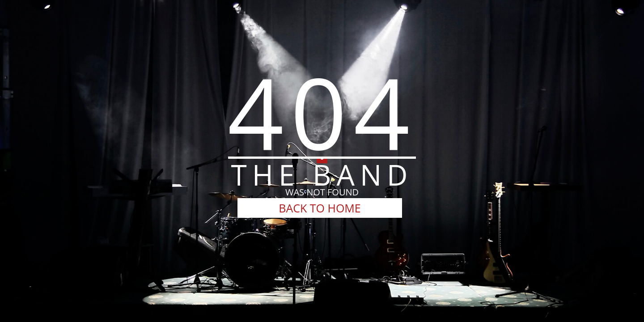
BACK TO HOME (320, 208)
